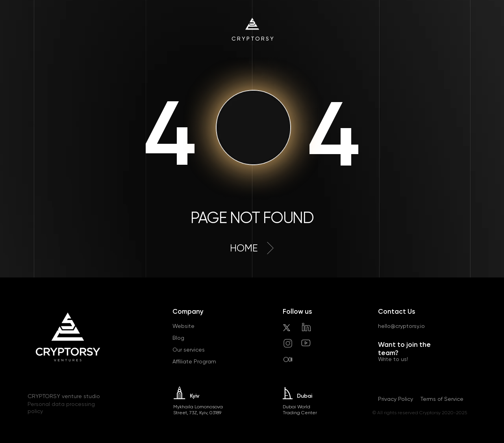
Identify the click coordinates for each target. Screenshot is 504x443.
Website (183, 326)
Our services (189, 350)
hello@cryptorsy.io (401, 326)
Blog (178, 338)
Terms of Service (442, 399)
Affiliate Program (194, 361)
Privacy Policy (396, 399)
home (244, 248)
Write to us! (393, 359)
